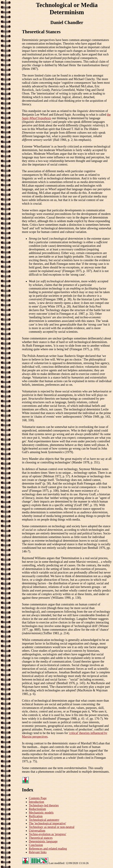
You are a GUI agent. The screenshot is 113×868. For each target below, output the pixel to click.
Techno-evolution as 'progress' (47, 834)
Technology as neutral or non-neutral (52, 827)
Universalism (37, 831)
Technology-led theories (44, 805)
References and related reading (48, 849)
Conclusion (36, 845)
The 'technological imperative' (47, 823)
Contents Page (38, 798)
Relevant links (38, 852)
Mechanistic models (41, 813)
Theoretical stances (41, 838)
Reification (36, 816)
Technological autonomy (44, 820)
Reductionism (37, 809)
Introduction (36, 802)
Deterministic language (43, 841)
